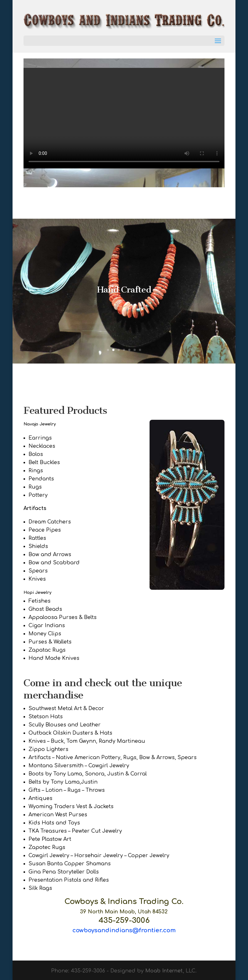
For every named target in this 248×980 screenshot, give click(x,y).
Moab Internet (164, 971)
